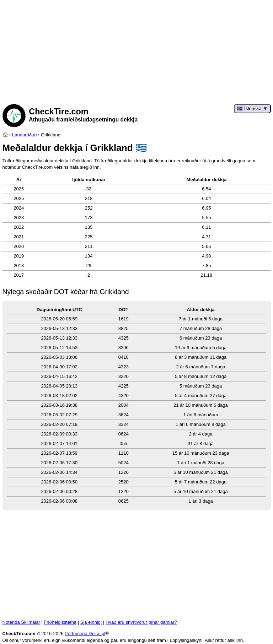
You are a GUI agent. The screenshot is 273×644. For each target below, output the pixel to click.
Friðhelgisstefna (60, 622)
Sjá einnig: (91, 622)
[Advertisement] (137, 50)
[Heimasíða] (5, 135)
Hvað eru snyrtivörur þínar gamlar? (141, 622)
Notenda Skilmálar (21, 622)
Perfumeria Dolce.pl (85, 634)
